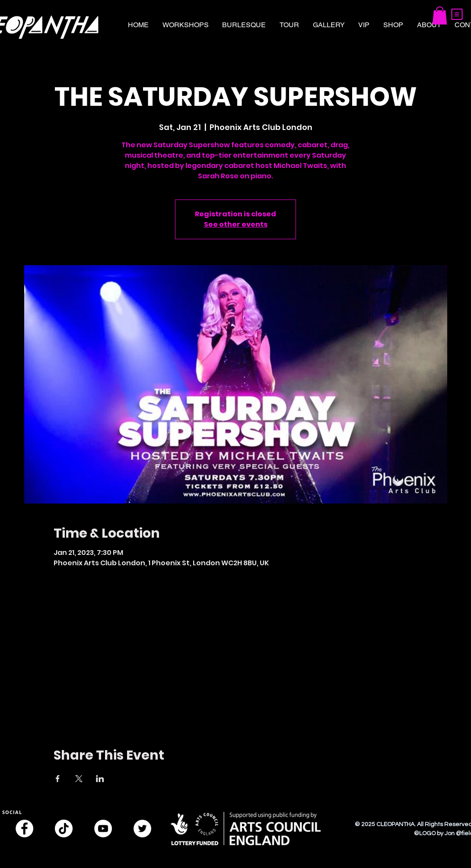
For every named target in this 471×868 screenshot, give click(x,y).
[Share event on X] (79, 779)
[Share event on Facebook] (58, 779)
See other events (236, 224)
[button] (457, 14)
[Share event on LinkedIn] (100, 779)
